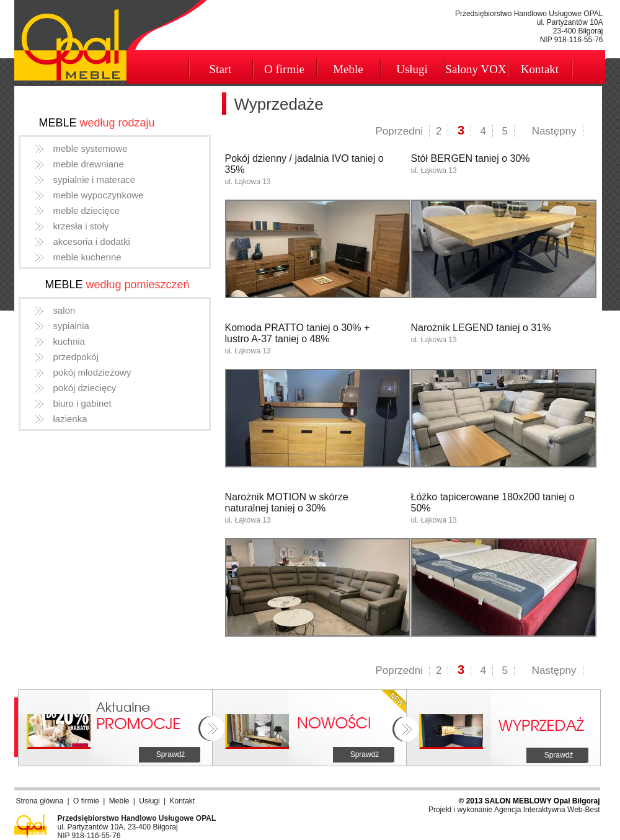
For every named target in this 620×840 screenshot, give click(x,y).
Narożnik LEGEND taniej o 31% (481, 328)
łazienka (70, 419)
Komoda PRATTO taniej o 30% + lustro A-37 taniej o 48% (298, 333)
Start (221, 69)
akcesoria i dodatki (92, 241)
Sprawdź (171, 754)
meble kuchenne (87, 257)
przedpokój (76, 357)
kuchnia (69, 341)
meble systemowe (91, 148)
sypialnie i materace (95, 179)
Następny (554, 131)
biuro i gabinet (82, 403)
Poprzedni (399, 131)
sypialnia (71, 326)
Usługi (412, 69)
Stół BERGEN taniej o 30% (471, 158)
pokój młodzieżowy (92, 372)
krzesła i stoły (81, 226)
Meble (348, 69)
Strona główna (40, 801)
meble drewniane (89, 164)
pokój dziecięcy (85, 388)
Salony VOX (476, 69)
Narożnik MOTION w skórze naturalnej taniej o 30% (287, 502)
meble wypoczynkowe (99, 195)
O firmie (284, 69)
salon (64, 310)
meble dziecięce (87, 210)
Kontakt (540, 69)
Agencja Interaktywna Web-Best (547, 810)
